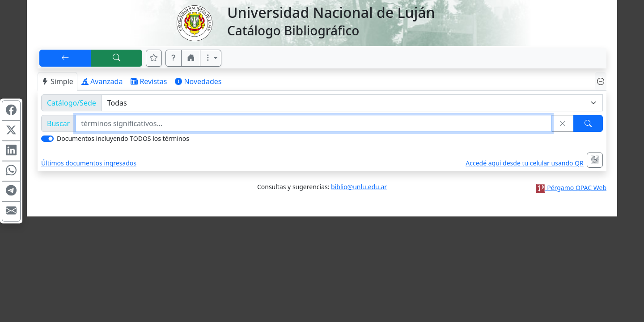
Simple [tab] (57, 81)
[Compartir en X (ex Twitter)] (11, 131)
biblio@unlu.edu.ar (359, 187)
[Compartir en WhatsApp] (11, 171)
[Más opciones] (211, 58)
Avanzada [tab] (102, 81)
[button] (174, 58)
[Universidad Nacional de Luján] (194, 22)
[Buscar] (588, 123)
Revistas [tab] (149, 81)
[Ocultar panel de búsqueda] (601, 81)
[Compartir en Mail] (11, 212)
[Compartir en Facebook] (11, 111)
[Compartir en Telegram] (11, 191)
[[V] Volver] (65, 58)
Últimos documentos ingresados (89, 163)
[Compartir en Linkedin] (11, 151)
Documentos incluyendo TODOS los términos (123, 138)
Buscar (58, 123)
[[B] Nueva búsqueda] (117, 58)
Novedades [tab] (198, 81)
